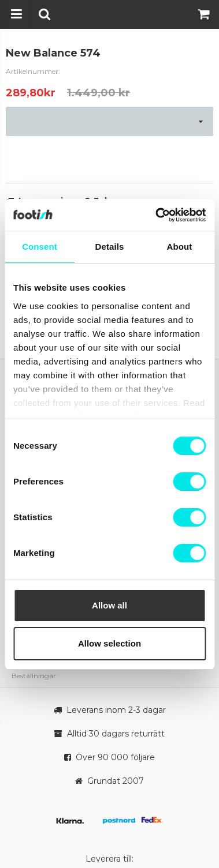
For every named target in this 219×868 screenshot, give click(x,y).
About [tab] (180, 247)
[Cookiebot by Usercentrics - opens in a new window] (156, 215)
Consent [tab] (40, 247)
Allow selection (110, 643)
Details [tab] (110, 247)
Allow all (110, 605)
